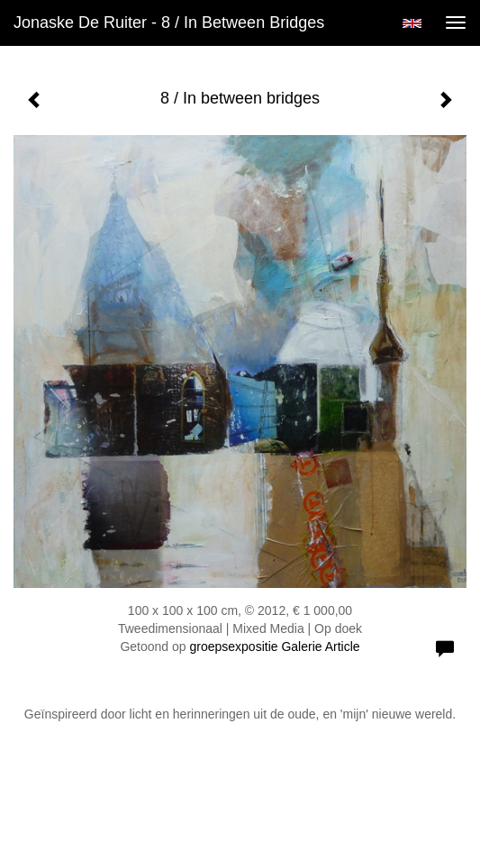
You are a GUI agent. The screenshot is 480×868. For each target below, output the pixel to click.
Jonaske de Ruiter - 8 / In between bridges (169, 23)
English (412, 23)
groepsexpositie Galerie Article (274, 646)
